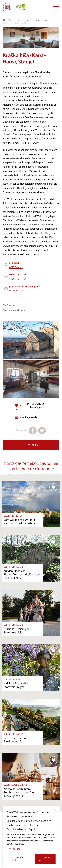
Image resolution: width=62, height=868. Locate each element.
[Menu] (56, 7)
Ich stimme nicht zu (17, 859)
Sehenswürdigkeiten (39, 20)
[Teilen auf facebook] (33, 431)
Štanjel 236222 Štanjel (16, 265)
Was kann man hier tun (18, 20)
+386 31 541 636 (18, 274)
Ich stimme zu (45, 859)
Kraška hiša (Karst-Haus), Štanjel (16, 23)
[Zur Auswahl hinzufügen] (31, 406)
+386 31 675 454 (18, 279)
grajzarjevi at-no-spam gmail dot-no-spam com (27, 288)
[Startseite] (7, 7)
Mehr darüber (14, 849)
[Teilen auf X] (42, 431)
